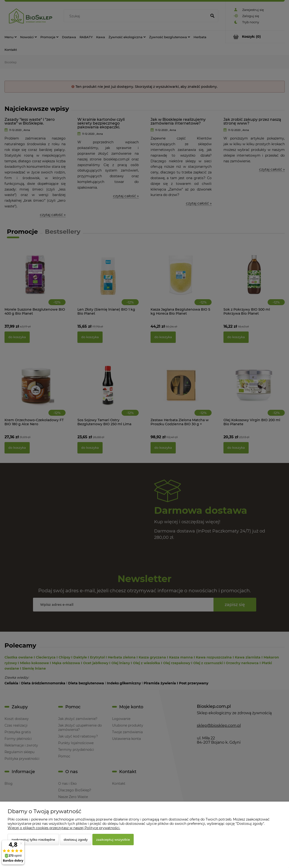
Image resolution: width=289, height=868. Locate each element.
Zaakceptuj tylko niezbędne (33, 840)
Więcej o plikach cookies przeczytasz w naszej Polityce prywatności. (64, 828)
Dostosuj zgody (76, 840)
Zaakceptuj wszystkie (113, 840)
